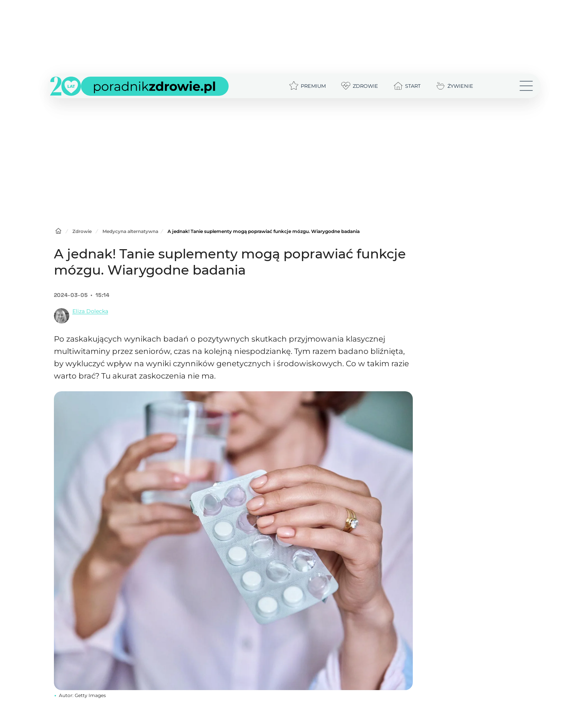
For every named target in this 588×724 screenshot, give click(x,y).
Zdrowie (82, 231)
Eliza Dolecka (90, 311)
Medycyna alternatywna (130, 231)
